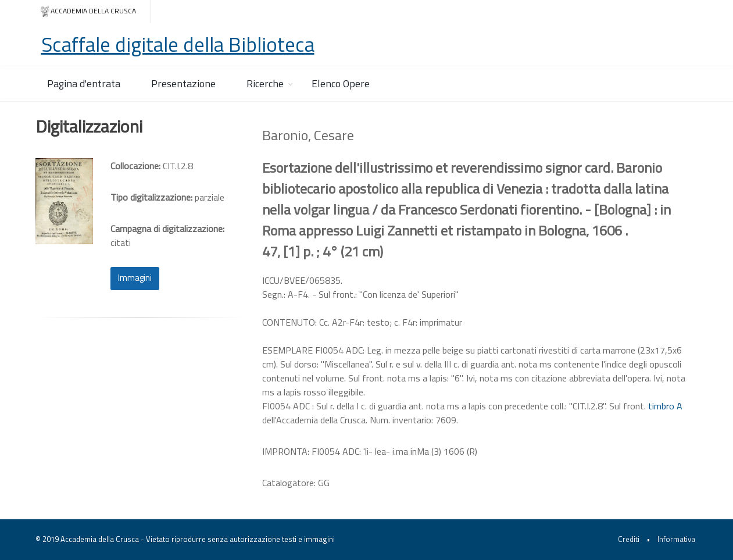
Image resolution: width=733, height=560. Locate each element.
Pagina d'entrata (84, 83)
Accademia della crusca (88, 11)
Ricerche (265, 83)
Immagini (135, 278)
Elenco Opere (341, 83)
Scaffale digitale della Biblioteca (178, 44)
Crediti (629, 539)
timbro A (665, 406)
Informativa (676, 539)
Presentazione (183, 83)
